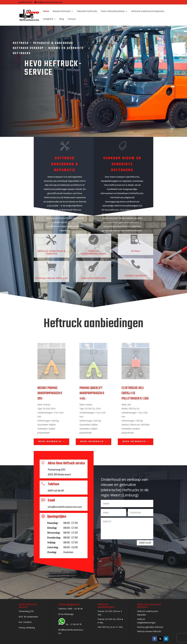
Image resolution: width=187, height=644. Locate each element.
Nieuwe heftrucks (61, 11)
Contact (72, 19)
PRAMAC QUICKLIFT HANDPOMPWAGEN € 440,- (92, 393)
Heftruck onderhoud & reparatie (65, 164)
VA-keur (136, 251)
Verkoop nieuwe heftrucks (51, 278)
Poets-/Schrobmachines (113, 11)
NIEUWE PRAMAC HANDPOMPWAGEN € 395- (50, 393)
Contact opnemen (136, 275)
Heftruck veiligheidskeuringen (93, 252)
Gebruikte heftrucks (87, 11)
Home (46, 11)
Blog (62, 19)
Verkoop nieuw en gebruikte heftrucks (122, 164)
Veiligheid (48, 19)
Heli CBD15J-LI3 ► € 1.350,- (111, 627)
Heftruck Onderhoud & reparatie (51, 252)
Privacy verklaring (27, 628)
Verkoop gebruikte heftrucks (150, 627)
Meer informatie (50, 442)
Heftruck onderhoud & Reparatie (148, 11)
